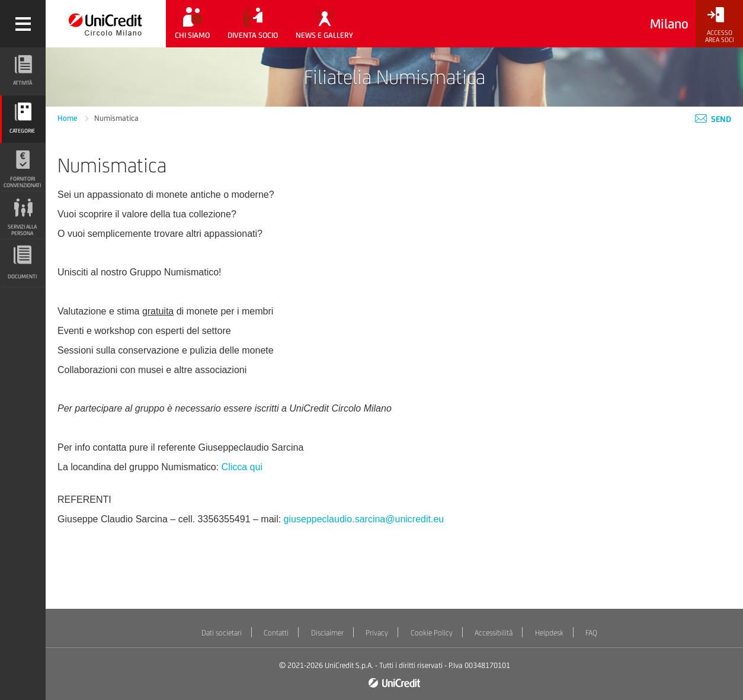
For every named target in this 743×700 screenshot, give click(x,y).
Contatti (276, 633)
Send (713, 119)
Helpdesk (549, 633)
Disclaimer (327, 633)
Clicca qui (242, 467)
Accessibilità (494, 633)
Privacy (377, 633)
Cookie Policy (432, 633)
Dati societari (222, 633)
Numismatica (116, 118)
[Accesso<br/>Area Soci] (719, 25)
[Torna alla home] (106, 24)
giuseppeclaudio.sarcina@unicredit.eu (364, 519)
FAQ (591, 633)
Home (68, 118)
